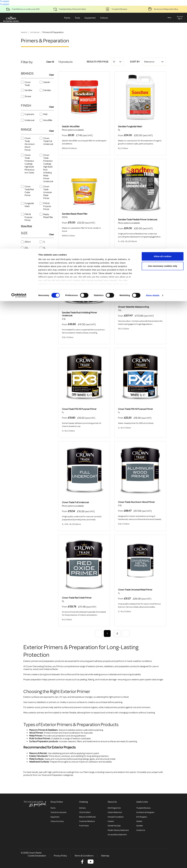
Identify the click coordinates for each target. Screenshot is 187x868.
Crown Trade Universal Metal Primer (135, 590)
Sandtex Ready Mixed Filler (75, 214)
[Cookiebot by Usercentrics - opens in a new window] (19, 47)
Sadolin (139, 821)
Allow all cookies (163, 8)
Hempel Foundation (116, 817)
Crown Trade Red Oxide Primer (77, 598)
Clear (51, 75)
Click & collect (85, 812)
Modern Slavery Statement (118, 830)
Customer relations (87, 821)
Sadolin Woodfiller (71, 127)
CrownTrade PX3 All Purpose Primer (79, 409)
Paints (53, 808)
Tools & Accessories (59, 812)
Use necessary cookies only (163, 17)
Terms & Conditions (84, 856)
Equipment (55, 817)
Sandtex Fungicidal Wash (130, 127)
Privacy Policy (60, 856)
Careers (111, 821)
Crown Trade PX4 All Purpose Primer (135, 409)
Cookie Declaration (37, 856)
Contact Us (141, 830)
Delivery (82, 808)
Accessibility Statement (117, 835)
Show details (153, 47)
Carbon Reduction (115, 812)
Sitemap (105, 856)
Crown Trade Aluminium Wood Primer (136, 502)
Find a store (84, 826)
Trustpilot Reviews (143, 808)
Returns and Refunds (87, 817)
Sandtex (140, 826)
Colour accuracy (57, 821)
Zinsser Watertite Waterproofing (133, 307)
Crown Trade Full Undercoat (75, 502)
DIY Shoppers (142, 817)
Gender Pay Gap (114, 826)
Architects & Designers (145, 812)
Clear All (50, 62)
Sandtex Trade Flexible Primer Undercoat (138, 220)
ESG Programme (114, 808)
